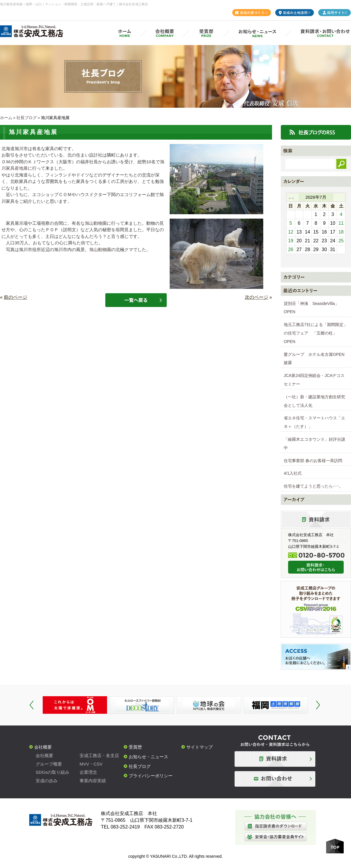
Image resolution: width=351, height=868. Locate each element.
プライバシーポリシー (151, 776)
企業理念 (88, 772)
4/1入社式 (293, 473)
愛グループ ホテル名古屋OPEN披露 (314, 359)
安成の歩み (47, 781)
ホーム (6, 118)
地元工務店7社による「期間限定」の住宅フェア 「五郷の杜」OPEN (316, 333)
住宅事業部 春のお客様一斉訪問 (313, 461)
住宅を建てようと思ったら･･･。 (313, 486)
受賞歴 (135, 747)
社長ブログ (27, 118)
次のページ (257, 297)
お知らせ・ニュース (148, 757)
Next (318, 705)
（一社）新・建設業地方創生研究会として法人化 (314, 401)
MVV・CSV (91, 764)
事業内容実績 (93, 781)
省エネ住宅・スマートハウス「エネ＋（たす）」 (314, 422)
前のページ (16, 297)
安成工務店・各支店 (99, 755)
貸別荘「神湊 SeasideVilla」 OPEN (313, 308)
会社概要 (43, 747)
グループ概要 (49, 764)
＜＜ (291, 198)
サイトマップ (199, 747)
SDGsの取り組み (53, 772)
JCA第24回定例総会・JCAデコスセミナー (314, 380)
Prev (32, 705)
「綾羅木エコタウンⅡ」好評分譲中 (314, 444)
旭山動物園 (96, 223)
